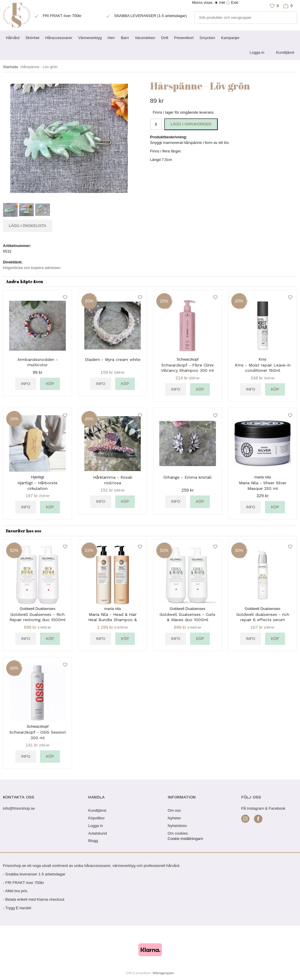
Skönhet (32, 38)
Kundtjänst (285, 52)
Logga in (257, 52)
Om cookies (178, 833)
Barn (125, 38)
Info (26, 384)
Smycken (207, 38)
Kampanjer (230, 38)
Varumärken (145, 38)
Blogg (93, 841)
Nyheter (175, 818)
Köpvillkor (96, 818)
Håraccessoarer (59, 38)
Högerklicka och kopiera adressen (32, 268)
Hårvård (13, 38)
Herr (111, 38)
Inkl (222, 2)
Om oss (174, 810)
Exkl (235, 2)
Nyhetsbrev (177, 826)
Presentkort (184, 38)
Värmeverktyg (90, 38)
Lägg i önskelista (28, 226)
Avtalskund (97, 833)
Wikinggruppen (163, 973)
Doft (165, 38)
